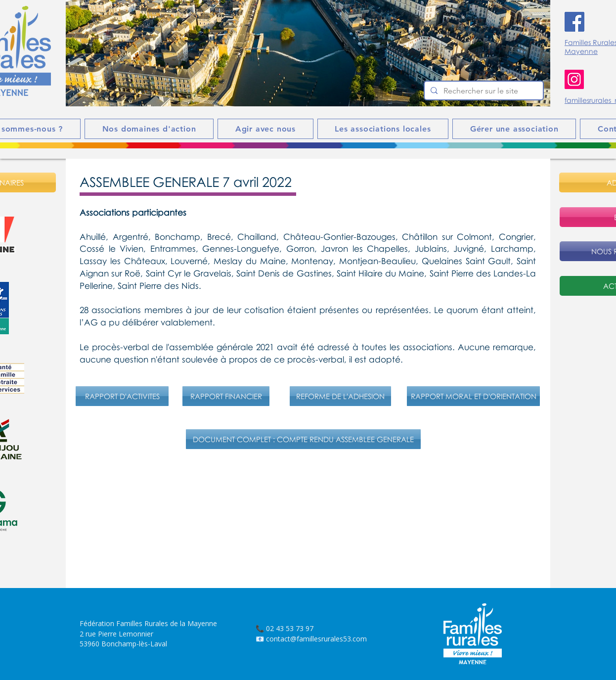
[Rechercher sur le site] (483, 91)
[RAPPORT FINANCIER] (226, 396)
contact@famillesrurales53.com (316, 639)
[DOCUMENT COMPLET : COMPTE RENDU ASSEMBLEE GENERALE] (303, 439)
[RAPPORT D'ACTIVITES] (122, 396)
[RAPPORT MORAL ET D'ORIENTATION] (473, 396)
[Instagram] (574, 79)
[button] (308, 53)
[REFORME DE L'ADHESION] (340, 396)
